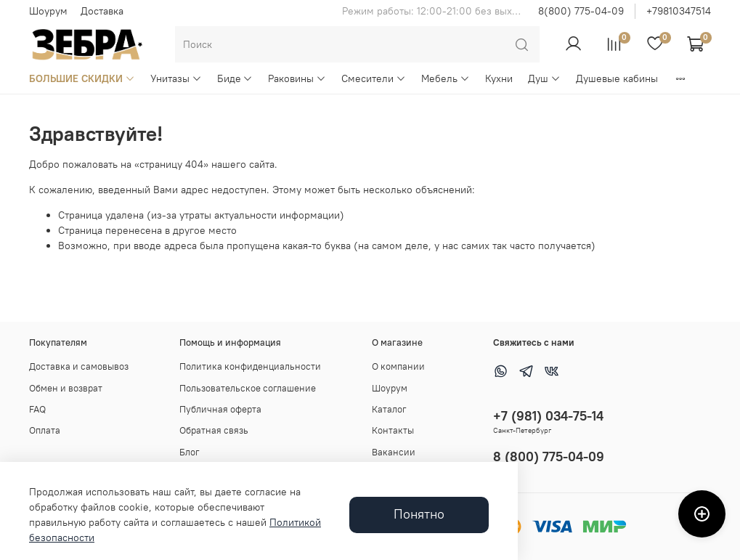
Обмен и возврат (66, 388)
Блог (190, 452)
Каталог (389, 409)
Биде (235, 78)
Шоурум (48, 11)
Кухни (499, 78)
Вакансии (394, 452)
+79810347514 (679, 11)
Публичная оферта (220, 409)
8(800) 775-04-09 (581, 11)
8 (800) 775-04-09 (549, 456)
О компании (398, 366)
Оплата (45, 430)
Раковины (297, 78)
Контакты (393, 430)
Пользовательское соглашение (248, 388)
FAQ (37, 409)
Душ (544, 78)
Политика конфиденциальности (250, 366)
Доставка (102, 11)
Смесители (374, 78)
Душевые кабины (617, 78)
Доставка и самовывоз (79, 366)
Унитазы (176, 78)
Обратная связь (214, 430)
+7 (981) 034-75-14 (548, 416)
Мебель (446, 78)
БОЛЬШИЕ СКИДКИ (82, 78)
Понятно (419, 514)
